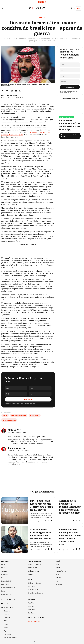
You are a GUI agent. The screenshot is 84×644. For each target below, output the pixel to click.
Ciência (58, 564)
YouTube (31, 603)
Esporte (58, 568)
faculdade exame (10, 600)
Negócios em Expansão (36, 593)
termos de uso (15, 642)
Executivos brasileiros (19, 415)
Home (3, 564)
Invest (3, 591)
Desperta (7, 618)
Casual (58, 561)
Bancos (5, 415)
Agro (5, 631)
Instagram (32, 610)
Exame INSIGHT (6, 581)
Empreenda (8, 634)
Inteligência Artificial (8, 588)
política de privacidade (39, 642)
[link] (7, 91)
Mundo (58, 574)
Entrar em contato (34, 621)
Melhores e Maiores (35, 583)
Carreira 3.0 (8, 614)
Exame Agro (5, 584)
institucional (6, 642)
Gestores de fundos (9, 420)
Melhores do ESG (34, 590)
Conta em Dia (33, 568)
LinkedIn (31, 606)
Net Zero (58, 578)
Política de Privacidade (29, 403)
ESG (3, 578)
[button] (2, 8)
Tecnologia (59, 584)
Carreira (4, 571)
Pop (57, 581)
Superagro (32, 586)
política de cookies (26, 642)
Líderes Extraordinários (36, 564)
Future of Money (61, 571)
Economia (4, 574)
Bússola (31, 574)
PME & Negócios (6, 594)
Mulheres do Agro (34, 571)
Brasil (3, 568)
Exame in (7, 611)
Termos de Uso (19, 403)
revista (7, 604)
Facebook (31, 613)
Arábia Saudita (35, 415)
